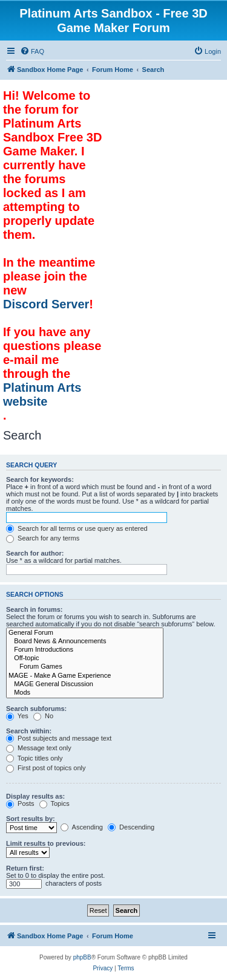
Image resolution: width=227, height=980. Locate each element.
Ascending (82, 827)
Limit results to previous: (46, 843)
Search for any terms (43, 538)
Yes (17, 716)
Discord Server (46, 304)
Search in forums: (35, 609)
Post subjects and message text (59, 738)
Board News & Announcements (85, 641)
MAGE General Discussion (85, 684)
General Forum (85, 633)
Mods (85, 693)
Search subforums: (36, 709)
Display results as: (35, 796)
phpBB (82, 957)
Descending (131, 827)
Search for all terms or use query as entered (77, 528)
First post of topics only (46, 768)
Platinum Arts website (42, 394)
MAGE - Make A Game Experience (85, 676)
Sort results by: (31, 819)
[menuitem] (32, 51)
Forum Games (85, 667)
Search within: (29, 731)
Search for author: (35, 553)
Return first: (25, 868)
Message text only (39, 748)
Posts (20, 803)
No (43, 716)
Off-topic (85, 658)
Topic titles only (34, 758)
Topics (54, 803)
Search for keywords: (40, 479)
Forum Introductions (85, 650)
